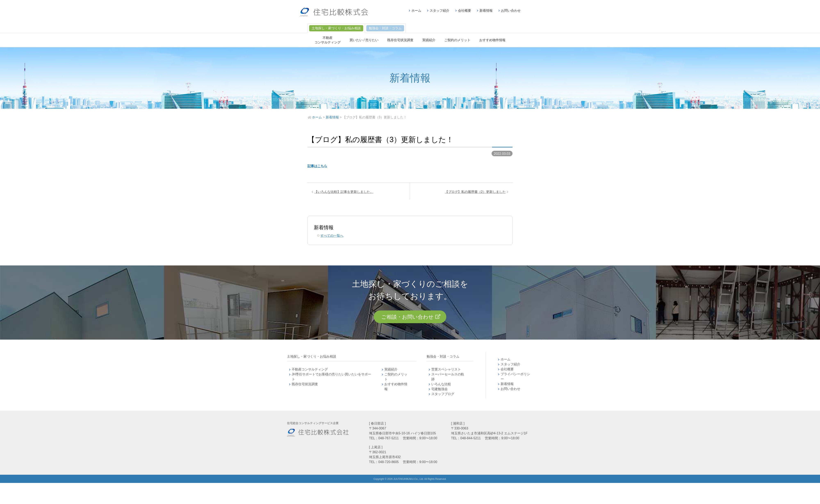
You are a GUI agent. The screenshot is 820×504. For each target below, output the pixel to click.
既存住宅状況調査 (400, 40)
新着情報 (486, 11)
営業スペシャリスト (446, 371)
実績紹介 (429, 40)
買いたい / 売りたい (364, 40)
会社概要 (465, 11)
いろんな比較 (441, 386)
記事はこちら (317, 166)
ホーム (416, 11)
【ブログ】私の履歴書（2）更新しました (474, 192)
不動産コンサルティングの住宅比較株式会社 (338, 12)
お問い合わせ (511, 11)
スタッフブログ (443, 395)
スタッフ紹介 (440, 11)
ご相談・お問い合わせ (407, 318)
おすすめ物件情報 (492, 40)
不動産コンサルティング (310, 371)
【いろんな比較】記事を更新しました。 (345, 192)
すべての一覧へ (332, 236)
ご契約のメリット (457, 40)
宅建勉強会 (444, 390)
